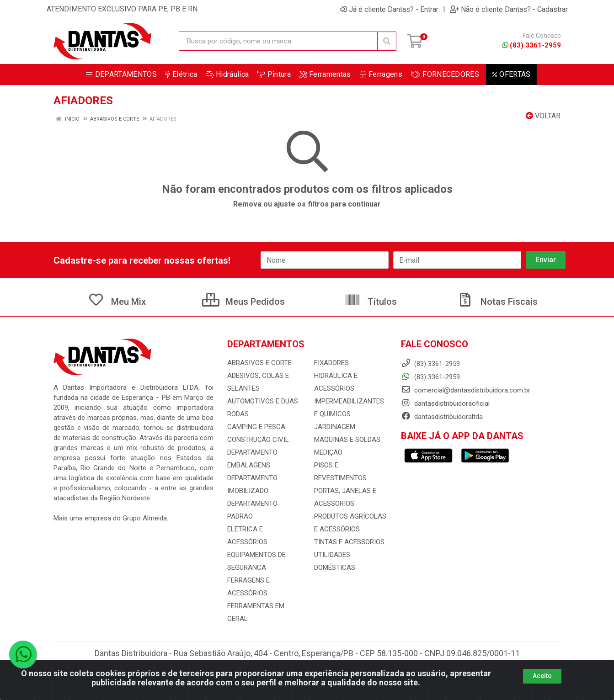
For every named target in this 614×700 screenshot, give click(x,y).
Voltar (543, 116)
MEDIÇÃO (328, 452)
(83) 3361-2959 (532, 45)
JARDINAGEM (335, 427)
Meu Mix (117, 302)
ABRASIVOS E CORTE (259, 363)
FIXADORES (331, 363)
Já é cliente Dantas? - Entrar (389, 9)
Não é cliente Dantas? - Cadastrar (509, 9)
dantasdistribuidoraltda (442, 417)
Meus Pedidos (243, 302)
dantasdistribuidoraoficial (445, 403)
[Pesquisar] (387, 41)
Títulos (371, 302)
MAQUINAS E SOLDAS (347, 440)
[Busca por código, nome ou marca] (278, 41)
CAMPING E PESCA (256, 427)
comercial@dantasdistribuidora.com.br (466, 390)
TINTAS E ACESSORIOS (349, 542)
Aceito (542, 676)
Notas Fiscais (497, 302)
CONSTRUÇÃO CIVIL (258, 440)
